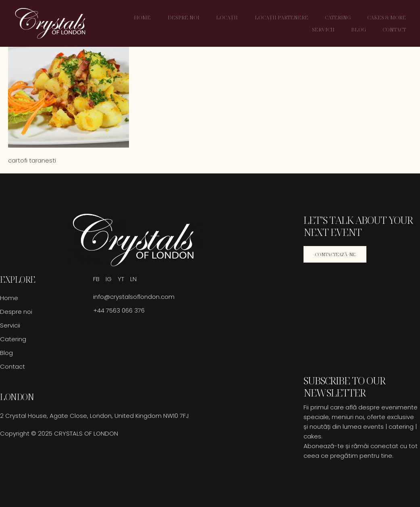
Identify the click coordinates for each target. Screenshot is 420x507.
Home (147, 17)
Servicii (326, 29)
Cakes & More (389, 17)
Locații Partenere (284, 17)
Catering (340, 17)
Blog (361, 29)
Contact (396, 29)
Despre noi (188, 17)
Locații (231, 17)
